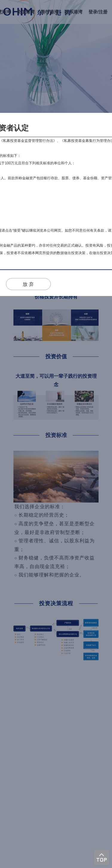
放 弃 (28, 284)
